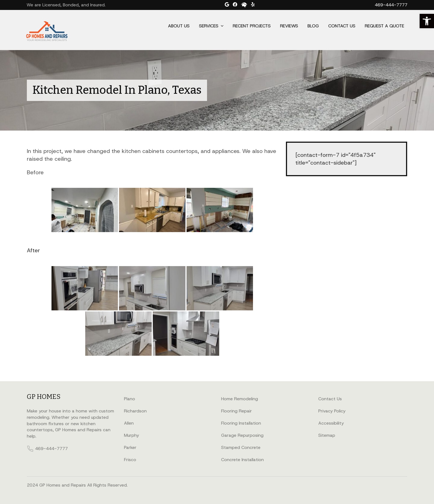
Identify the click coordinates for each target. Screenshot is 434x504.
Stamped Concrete (241, 447)
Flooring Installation (241, 423)
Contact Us (342, 26)
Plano (130, 399)
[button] (427, 21)
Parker (130, 447)
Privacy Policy (332, 411)
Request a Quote (384, 26)
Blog (313, 26)
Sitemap (327, 435)
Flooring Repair (237, 411)
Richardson (135, 411)
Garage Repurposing (242, 435)
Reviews (289, 26)
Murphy (131, 435)
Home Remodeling (240, 399)
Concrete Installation (242, 460)
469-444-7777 (391, 5)
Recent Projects (252, 26)
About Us (179, 26)
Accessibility (331, 423)
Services (209, 26)
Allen (129, 423)
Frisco (130, 460)
